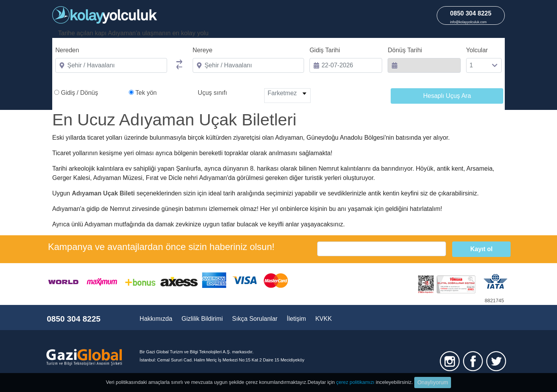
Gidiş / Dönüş (79, 93)
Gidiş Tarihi (325, 50)
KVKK (324, 319)
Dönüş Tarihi (405, 50)
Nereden (67, 50)
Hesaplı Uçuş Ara (447, 96)
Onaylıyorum (433, 382)
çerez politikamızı (355, 382)
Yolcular (477, 50)
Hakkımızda (156, 319)
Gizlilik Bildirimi (202, 319)
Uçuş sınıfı (212, 93)
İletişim (296, 319)
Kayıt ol (482, 249)
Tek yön (146, 93)
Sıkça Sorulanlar (255, 319)
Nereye (203, 50)
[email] (382, 249)
